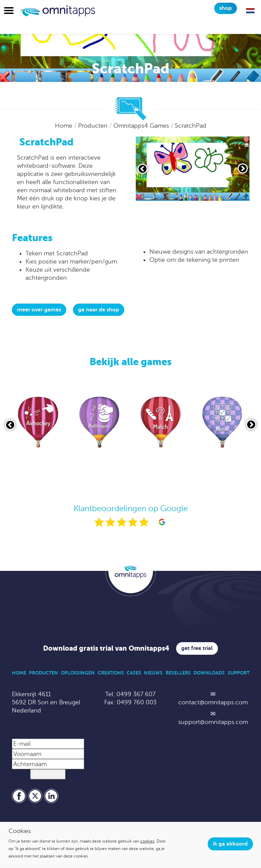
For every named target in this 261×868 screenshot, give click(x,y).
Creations (111, 673)
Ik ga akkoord (230, 844)
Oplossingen (78, 673)
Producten (94, 126)
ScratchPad (191, 126)
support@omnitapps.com (213, 722)
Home (64, 126)
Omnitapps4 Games (142, 126)
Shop (226, 8)
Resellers (178, 673)
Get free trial (197, 648)
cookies (147, 841)
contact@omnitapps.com (213, 702)
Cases (134, 673)
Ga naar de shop (99, 310)
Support (239, 673)
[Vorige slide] (143, 169)
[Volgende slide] (243, 168)
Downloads (209, 673)
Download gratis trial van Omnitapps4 (106, 648)
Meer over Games (39, 310)
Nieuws (153, 673)
